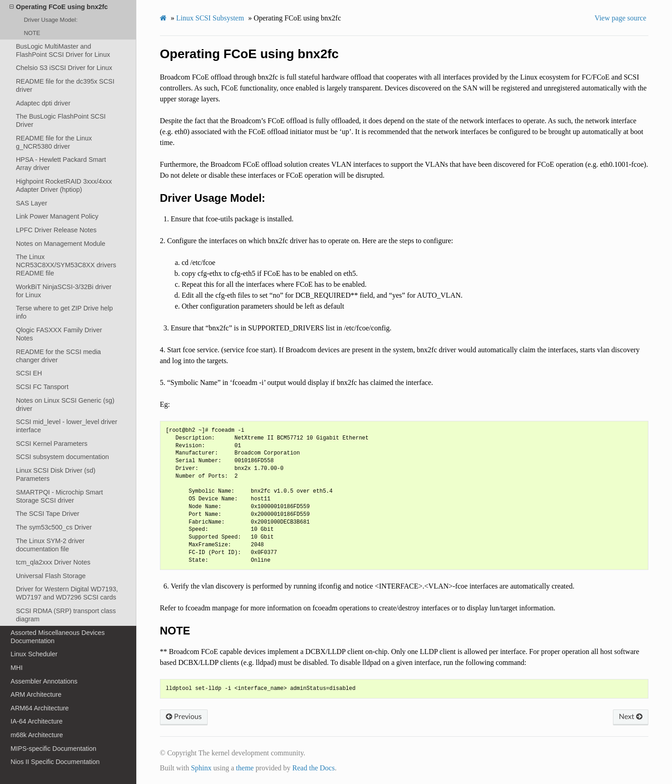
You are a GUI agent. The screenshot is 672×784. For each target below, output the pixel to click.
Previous (184, 717)
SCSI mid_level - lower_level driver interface (67, 426)
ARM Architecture (36, 694)
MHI (16, 668)
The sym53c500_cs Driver (54, 527)
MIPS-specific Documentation (53, 749)
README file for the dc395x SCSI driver (65, 85)
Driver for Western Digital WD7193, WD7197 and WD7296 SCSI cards (67, 593)
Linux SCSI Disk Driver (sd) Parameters (56, 474)
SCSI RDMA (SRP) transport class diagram (66, 615)
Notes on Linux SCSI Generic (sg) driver (65, 404)
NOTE (32, 33)
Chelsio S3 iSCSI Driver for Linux (64, 68)
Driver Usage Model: (50, 20)
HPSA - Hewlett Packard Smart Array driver (61, 164)
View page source (621, 18)
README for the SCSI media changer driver (58, 356)
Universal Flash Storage (51, 576)
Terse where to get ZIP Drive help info (64, 312)
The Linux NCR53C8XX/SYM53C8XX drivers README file (66, 265)
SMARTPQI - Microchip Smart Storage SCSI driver (60, 496)
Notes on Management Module (61, 244)
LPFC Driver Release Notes (56, 230)
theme (245, 768)
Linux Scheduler (34, 654)
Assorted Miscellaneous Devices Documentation (57, 637)
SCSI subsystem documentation (62, 457)
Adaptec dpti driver (43, 103)
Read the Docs (313, 768)
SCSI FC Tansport (42, 387)
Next (631, 717)
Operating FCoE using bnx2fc (59, 7)
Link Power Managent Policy (57, 216)
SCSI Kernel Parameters (52, 444)
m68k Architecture (37, 735)
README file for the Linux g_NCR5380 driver (54, 142)
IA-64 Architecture (36, 721)
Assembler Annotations (44, 681)
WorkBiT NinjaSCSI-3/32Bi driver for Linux (64, 291)
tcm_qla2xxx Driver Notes (53, 562)
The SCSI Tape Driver (48, 514)
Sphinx (201, 768)
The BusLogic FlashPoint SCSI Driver (61, 120)
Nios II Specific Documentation (55, 762)
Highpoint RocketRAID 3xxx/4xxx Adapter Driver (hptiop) (64, 185)
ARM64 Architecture (40, 708)
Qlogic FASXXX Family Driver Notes (59, 334)
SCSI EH (29, 373)
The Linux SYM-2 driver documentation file (50, 545)
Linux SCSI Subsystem (210, 18)
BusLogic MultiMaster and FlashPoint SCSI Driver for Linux (63, 50)
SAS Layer (32, 203)
